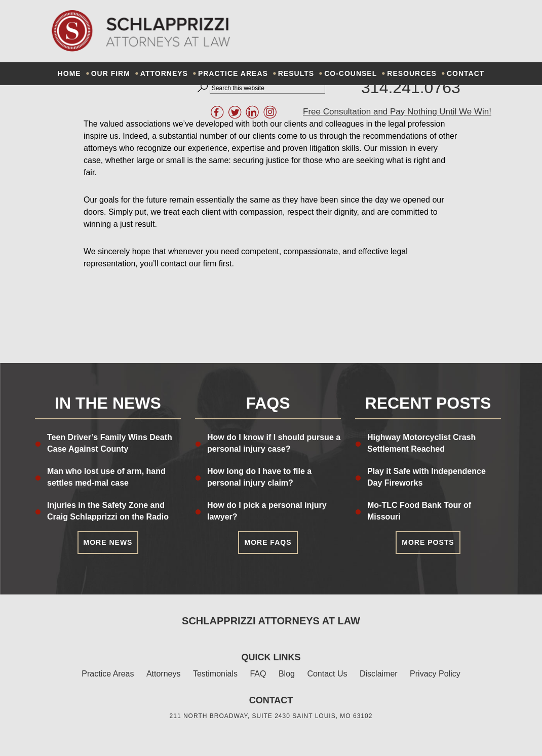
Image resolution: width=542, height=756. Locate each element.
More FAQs (268, 542)
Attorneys (164, 674)
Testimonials (215, 674)
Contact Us (327, 674)
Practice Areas (108, 674)
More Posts (428, 542)
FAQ (258, 674)
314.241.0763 (411, 88)
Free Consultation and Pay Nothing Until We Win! (397, 112)
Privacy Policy (435, 674)
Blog (287, 674)
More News (108, 542)
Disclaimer (379, 674)
